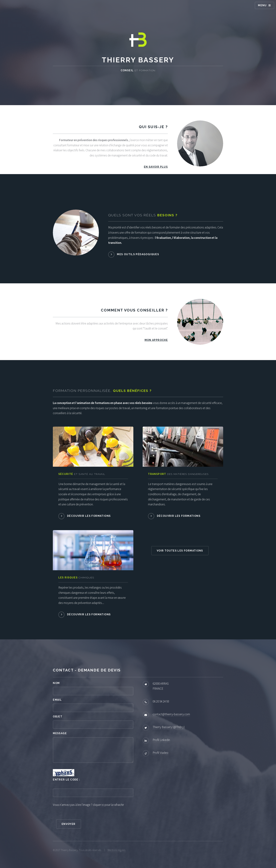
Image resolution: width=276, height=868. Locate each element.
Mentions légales (117, 850)
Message (60, 733)
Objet (58, 717)
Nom (56, 683)
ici (103, 805)
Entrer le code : (66, 780)
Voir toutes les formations (180, 551)
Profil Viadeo (160, 753)
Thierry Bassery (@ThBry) (169, 727)
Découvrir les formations (89, 516)
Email (57, 700)
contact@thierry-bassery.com (171, 714)
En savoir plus (156, 167)
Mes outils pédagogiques (138, 254)
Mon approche (156, 340)
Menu (262, 5)
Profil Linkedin (161, 740)
